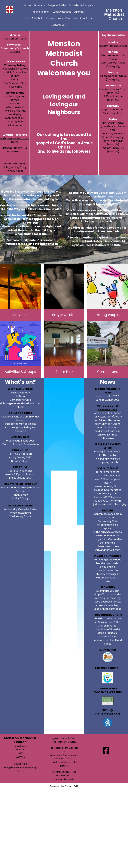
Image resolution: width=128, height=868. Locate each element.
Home (28, 5)
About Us (85, 18)
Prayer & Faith (56, 5)
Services (39, 5)
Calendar (79, 12)
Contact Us (58, 25)
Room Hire (71, 18)
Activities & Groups (80, 5)
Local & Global (33, 18)
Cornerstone (54, 18)
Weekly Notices (62, 12)
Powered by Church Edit (64, 786)
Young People (41, 12)
